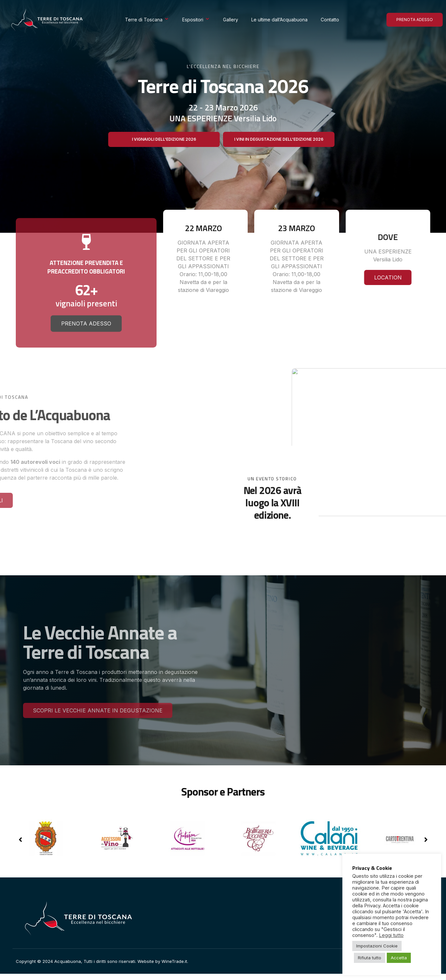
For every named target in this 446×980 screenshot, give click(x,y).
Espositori (196, 20)
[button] (426, 840)
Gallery (231, 20)
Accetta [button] (399, 958)
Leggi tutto (391, 935)
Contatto (330, 20)
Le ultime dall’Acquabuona (279, 20)
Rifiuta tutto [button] (370, 958)
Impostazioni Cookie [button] (377, 946)
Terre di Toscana (147, 20)
